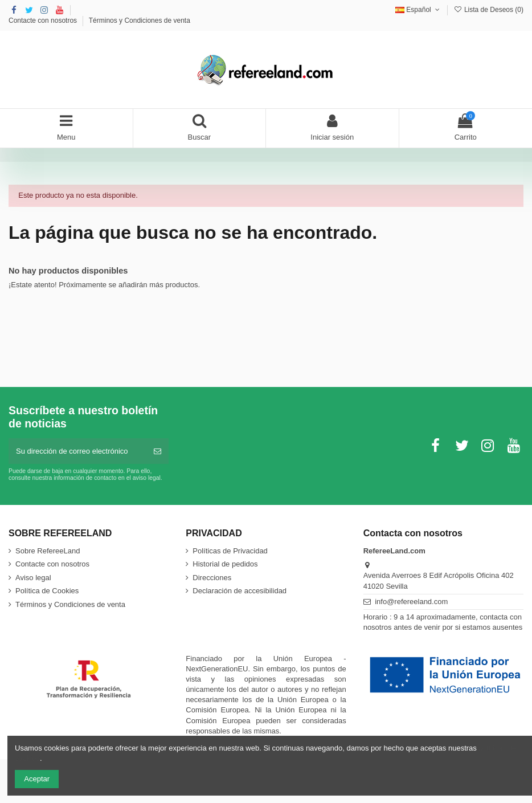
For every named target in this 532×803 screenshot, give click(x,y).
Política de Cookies (47, 591)
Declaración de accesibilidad (240, 591)
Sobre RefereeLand (48, 551)
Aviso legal (33, 578)
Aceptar (37, 779)
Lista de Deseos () (488, 10)
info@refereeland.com (411, 602)
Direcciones (212, 578)
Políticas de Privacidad (230, 551)
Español (418, 10)
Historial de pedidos (225, 564)
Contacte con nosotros (44, 21)
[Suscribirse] (157, 451)
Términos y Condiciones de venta (140, 21)
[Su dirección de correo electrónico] (77, 451)
